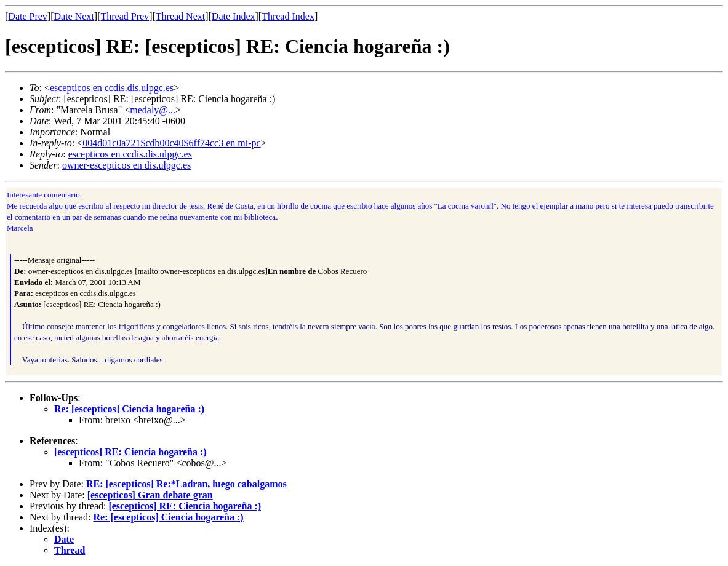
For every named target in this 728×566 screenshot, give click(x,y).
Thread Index (288, 16)
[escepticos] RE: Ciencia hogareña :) (130, 452)
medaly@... (153, 110)
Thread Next (180, 16)
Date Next (74, 16)
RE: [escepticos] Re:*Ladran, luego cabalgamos (186, 484)
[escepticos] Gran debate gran (150, 495)
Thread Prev (125, 16)
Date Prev (28, 16)
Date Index (234, 16)
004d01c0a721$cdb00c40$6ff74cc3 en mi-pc (171, 143)
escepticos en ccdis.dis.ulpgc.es (112, 88)
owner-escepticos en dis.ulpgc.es (126, 165)
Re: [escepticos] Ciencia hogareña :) (129, 409)
